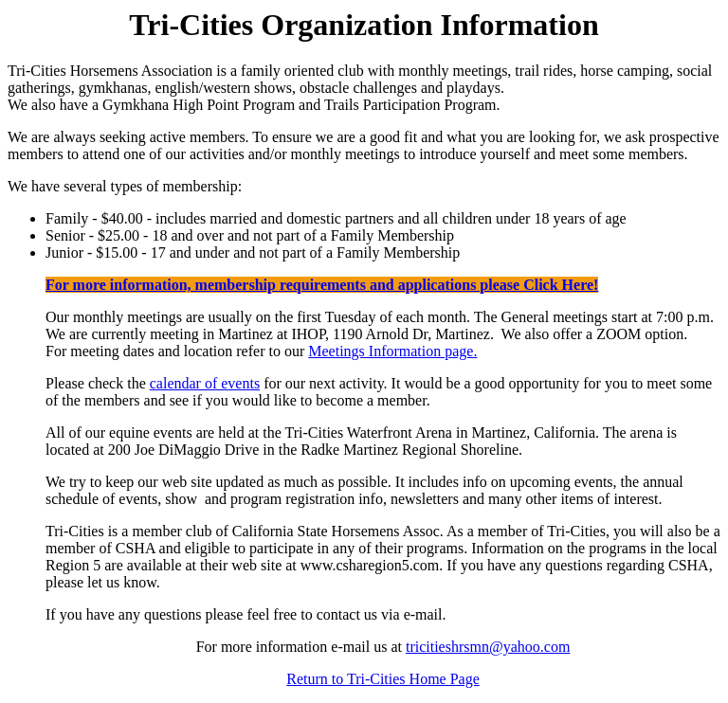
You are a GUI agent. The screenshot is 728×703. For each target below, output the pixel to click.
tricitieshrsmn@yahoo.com (488, 647)
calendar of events (205, 383)
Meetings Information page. (392, 351)
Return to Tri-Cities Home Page (383, 679)
